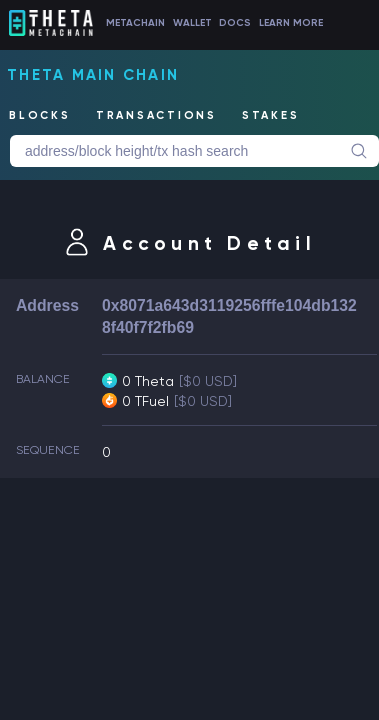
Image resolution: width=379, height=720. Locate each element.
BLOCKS (40, 115)
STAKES (271, 115)
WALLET (192, 23)
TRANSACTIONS (156, 115)
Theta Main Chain (93, 75)
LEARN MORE (291, 23)
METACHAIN (135, 23)
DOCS (235, 23)
